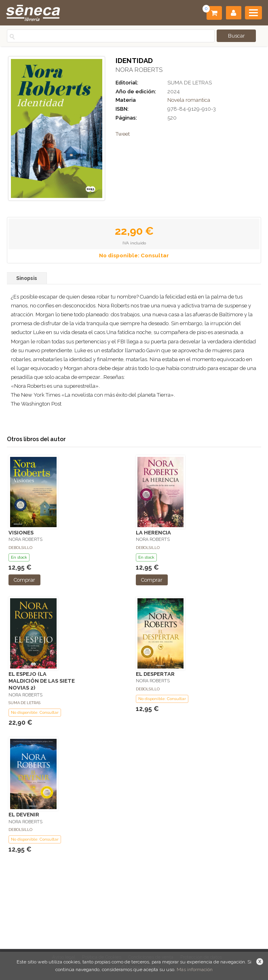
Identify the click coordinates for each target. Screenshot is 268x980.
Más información (195, 969)
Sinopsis (27, 278)
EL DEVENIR (24, 815)
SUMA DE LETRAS (190, 83)
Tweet (123, 134)
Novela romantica (189, 100)
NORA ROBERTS (139, 70)
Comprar (24, 580)
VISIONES (21, 533)
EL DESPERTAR (155, 674)
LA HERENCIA (153, 533)
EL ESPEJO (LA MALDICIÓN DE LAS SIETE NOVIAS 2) (42, 681)
